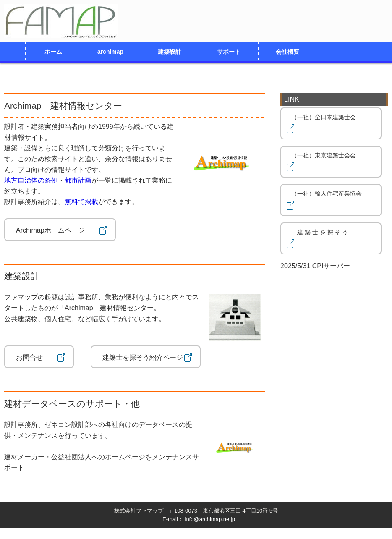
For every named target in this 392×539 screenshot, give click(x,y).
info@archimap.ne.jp (210, 519)
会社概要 (287, 52)
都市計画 (78, 180)
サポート (229, 52)
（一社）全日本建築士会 (327, 124)
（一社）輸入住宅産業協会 (327, 200)
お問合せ (39, 357)
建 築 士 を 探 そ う (325, 239)
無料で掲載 (81, 202)
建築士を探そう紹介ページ (146, 357)
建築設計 (170, 52)
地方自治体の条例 (31, 180)
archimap (110, 52)
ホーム (53, 52)
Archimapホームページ (60, 230)
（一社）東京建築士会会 (327, 162)
